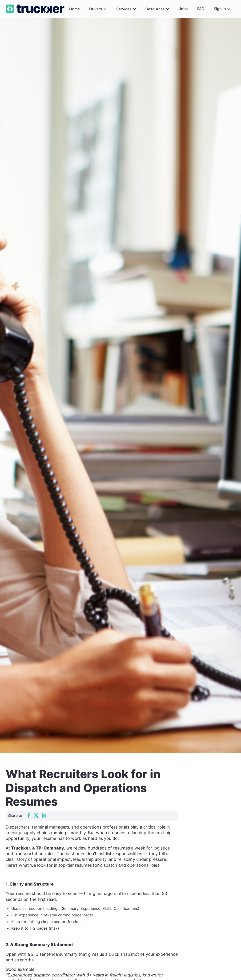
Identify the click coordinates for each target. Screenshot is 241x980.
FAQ (201, 9)
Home (74, 9)
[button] (98, 9)
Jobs (183, 9)
